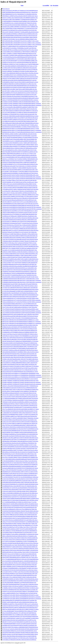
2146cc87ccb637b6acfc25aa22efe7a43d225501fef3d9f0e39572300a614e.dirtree (20, 334)
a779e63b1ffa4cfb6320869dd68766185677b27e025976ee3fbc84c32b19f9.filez (20, 431)
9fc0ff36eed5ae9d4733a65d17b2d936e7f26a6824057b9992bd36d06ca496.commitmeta (22, 177)
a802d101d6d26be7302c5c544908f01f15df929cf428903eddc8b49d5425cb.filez (20, 432)
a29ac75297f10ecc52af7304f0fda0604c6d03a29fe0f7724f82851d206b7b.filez (19, 425)
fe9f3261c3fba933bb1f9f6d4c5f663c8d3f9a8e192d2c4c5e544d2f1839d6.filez (19, 636)
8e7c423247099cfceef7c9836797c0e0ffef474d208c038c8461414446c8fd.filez (19, 155)
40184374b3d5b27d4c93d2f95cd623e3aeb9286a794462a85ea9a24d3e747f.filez (20, 411)
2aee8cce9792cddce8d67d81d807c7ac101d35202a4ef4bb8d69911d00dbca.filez (20, 61)
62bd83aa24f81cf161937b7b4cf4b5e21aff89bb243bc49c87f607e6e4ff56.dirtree (20, 229)
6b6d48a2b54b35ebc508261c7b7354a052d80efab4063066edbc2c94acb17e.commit (21, 129)
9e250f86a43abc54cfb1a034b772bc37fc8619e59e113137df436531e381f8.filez (20, 166)
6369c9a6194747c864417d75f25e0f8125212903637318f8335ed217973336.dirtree (20, 366)
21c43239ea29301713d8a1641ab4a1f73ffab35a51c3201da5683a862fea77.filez (20, 191)
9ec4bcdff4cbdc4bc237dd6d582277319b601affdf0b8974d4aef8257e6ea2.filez (20, 168)
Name (22, 5)
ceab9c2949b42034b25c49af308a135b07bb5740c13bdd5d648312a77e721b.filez (20, 525)
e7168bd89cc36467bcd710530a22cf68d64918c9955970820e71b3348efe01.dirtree (20, 588)
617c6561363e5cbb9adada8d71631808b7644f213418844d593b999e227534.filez (20, 291)
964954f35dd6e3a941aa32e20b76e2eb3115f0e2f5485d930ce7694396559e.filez (20, 406)
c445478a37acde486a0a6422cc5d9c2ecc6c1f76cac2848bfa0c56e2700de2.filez (20, 509)
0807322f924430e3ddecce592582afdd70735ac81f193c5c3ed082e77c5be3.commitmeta (21, 43)
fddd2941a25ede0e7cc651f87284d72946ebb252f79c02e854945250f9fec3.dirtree (20, 634)
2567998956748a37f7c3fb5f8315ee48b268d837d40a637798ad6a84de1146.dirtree (20, 418)
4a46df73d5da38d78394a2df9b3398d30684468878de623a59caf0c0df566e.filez (20, 86)
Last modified (46, 5)
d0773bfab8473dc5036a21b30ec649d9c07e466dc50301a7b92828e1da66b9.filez (20, 538)
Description (55, 5)
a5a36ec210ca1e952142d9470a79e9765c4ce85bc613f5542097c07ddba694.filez (20, 422)
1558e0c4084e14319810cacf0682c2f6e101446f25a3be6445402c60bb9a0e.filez (20, 330)
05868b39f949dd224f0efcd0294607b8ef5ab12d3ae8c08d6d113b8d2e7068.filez (20, 37)
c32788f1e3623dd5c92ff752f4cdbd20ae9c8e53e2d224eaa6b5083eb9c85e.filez (20, 507)
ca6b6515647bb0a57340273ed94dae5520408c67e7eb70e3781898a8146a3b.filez (20, 513)
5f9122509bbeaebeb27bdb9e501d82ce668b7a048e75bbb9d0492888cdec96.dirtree (20, 123)
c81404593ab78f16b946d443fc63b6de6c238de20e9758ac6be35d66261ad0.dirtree (20, 511)
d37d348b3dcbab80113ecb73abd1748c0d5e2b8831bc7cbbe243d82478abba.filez (20, 545)
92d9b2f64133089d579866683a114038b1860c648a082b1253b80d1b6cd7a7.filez (20, 252)
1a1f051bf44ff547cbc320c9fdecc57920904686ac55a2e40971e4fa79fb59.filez (19, 48)
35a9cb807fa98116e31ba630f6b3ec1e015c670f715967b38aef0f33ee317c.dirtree (20, 211)
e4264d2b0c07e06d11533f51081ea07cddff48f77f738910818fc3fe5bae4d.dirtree (20, 586)
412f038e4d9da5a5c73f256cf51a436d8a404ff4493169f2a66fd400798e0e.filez (19, 273)
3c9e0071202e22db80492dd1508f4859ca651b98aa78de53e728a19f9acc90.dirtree (20, 73)
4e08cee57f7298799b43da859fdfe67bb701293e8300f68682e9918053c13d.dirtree (20, 100)
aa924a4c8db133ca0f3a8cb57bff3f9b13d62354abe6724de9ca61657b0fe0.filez (20, 436)
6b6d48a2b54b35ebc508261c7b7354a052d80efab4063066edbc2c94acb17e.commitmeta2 (22, 132)
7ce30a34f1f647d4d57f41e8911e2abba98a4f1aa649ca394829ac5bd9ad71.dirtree (20, 145)
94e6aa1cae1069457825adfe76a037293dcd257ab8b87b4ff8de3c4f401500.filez (20, 257)
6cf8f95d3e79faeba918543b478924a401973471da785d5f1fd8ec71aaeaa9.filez (20, 136)
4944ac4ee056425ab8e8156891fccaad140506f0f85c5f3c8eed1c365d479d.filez (20, 356)
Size (51, 5)
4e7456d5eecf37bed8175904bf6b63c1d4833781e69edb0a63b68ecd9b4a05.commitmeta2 (22, 105)
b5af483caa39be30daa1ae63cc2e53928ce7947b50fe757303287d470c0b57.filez (20, 448)
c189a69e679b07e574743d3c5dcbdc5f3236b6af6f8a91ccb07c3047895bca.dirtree (20, 500)
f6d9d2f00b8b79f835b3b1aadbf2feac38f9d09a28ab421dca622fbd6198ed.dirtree (20, 608)
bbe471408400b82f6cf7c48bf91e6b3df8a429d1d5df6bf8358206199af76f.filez (20, 475)
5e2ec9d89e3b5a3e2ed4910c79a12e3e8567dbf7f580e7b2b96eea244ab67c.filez (20, 121)
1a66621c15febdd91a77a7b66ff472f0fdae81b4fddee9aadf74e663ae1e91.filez (19, 53)
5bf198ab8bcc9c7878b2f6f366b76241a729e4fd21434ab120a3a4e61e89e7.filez (20, 114)
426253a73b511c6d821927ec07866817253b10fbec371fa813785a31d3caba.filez (20, 395)
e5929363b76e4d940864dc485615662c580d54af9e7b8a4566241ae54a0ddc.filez (20, 590)
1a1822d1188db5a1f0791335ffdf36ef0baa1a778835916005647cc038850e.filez (20, 52)
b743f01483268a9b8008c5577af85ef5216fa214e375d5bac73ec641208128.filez (20, 461)
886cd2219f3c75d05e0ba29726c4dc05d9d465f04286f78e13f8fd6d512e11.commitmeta (21, 322)
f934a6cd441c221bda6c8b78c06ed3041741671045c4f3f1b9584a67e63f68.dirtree (20, 616)
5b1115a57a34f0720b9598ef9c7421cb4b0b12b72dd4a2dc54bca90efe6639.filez (20, 112)
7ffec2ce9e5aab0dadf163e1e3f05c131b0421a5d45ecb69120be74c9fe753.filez (19, 150)
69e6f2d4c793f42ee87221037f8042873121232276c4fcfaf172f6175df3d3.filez (20, 232)
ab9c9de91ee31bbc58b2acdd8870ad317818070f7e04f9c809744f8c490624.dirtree (20, 438)
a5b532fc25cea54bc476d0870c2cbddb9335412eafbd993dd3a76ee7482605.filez (20, 423)
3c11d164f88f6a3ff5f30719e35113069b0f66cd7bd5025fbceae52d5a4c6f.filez (19, 75)
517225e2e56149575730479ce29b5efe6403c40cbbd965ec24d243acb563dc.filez (20, 397)
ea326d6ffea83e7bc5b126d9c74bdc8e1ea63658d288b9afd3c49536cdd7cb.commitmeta (21, 597)
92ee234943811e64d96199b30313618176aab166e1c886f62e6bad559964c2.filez (20, 254)
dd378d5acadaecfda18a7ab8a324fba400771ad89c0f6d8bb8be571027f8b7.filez (20, 556)
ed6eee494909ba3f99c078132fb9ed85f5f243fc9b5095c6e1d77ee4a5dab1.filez (20, 600)
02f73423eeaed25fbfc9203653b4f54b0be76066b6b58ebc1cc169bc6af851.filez (20, 25)
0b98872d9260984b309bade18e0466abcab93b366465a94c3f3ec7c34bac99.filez (20, 12)
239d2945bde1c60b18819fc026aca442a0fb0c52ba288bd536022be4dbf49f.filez (20, 266)
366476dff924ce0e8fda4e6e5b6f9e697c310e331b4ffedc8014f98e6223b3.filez (19, 393)
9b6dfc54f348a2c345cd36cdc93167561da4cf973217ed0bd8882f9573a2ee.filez (20, 161)
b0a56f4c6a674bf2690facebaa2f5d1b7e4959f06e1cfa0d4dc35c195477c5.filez (19, 445)
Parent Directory (6, 9)
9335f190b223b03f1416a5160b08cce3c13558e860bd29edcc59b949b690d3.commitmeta (22, 375)
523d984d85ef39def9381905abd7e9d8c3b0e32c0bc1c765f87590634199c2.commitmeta (22, 280)
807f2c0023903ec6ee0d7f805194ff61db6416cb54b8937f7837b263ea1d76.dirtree (20, 316)
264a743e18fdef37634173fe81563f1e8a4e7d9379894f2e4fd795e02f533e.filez (20, 270)
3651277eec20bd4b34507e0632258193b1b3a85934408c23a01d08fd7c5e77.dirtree (21, 409)
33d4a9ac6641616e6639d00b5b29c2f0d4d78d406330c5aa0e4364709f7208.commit (21, 205)
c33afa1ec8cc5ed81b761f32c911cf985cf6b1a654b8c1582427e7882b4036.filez (20, 491)
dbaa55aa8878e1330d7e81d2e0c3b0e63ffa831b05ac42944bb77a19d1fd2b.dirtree (20, 550)
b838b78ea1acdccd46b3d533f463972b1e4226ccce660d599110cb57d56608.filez (20, 465)
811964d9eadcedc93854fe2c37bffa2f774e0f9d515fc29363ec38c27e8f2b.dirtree (20, 404)
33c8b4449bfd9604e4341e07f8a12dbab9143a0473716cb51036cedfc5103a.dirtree (20, 204)
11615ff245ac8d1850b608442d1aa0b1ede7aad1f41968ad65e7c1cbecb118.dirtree (20, 379)
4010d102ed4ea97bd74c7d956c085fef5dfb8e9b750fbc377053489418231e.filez (20, 347)
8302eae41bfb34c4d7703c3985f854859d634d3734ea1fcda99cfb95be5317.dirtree (20, 372)
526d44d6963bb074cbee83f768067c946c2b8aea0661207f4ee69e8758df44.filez (20, 284)
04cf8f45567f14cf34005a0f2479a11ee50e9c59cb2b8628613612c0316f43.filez (20, 30)
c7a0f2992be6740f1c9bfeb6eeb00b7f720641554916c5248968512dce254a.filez (20, 490)
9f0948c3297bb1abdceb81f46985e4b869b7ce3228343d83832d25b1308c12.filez (20, 170)
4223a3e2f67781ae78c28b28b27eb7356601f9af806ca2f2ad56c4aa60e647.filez (20, 348)
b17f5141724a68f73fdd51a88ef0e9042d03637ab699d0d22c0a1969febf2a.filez (20, 456)
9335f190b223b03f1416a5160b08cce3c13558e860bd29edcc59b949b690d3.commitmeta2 (22, 377)
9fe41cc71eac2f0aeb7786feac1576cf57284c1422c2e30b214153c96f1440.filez (20, 180)
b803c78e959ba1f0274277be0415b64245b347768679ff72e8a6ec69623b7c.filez (20, 463)
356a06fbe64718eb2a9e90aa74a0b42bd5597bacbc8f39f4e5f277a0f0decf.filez (19, 272)
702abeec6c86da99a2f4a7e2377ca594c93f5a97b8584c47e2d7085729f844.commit (20, 298)
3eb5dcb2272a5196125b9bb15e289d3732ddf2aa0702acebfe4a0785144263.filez (20, 78)
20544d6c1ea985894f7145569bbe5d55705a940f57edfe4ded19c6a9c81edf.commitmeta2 (22, 384)
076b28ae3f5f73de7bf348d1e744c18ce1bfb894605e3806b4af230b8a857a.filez (20, 39)
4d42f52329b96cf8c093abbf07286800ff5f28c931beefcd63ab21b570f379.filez (19, 95)
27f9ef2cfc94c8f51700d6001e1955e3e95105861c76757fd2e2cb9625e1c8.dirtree (20, 196)
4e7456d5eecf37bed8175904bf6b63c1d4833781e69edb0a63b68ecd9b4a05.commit (21, 102)
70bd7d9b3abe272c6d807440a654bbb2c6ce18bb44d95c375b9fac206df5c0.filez (20, 234)
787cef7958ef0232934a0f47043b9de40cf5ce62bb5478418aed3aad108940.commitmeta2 (22, 313)
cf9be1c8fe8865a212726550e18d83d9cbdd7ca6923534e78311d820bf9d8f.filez (20, 531)
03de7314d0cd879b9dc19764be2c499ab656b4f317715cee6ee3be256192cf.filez (20, 28)
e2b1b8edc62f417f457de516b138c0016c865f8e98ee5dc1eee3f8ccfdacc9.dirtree (20, 570)
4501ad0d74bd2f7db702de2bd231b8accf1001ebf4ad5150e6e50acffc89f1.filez (20, 354)
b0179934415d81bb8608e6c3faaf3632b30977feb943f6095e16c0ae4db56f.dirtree (20, 447)
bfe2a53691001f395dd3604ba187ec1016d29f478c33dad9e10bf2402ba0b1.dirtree (20, 484)
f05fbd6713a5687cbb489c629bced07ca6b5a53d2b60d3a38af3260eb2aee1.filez (20, 602)
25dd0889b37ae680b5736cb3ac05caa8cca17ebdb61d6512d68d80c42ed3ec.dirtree (20, 195)
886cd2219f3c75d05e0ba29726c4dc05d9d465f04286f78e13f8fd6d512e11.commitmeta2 (22, 323)
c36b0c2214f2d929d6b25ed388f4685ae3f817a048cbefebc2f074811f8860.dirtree (20, 493)
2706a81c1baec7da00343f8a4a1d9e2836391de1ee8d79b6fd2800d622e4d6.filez (20, 338)
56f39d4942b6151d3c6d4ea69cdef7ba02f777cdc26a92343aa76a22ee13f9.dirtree (20, 223)
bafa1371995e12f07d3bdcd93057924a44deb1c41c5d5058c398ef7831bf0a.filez (20, 470)
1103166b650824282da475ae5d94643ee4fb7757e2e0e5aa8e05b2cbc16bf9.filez (20, 407)
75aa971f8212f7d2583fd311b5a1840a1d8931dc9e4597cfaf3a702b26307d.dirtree (20, 239)
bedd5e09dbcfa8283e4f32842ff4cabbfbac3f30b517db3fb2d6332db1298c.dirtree (20, 482)
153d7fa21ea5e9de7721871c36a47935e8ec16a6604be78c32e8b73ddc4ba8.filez (20, 263)
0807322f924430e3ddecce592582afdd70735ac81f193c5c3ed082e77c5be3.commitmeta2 (22, 45)
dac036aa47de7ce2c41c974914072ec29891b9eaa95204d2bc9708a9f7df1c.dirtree (20, 549)
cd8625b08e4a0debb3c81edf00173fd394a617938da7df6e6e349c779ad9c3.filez (20, 524)
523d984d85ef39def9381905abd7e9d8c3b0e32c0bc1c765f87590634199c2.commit (21, 279)
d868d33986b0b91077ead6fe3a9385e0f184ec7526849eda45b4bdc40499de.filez (20, 547)
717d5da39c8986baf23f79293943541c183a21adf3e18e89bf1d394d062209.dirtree (20, 305)
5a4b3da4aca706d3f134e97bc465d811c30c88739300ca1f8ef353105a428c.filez (20, 109)
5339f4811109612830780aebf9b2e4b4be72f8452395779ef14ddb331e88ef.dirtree (20, 359)
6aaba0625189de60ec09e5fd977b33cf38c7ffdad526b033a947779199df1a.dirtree (20, 125)
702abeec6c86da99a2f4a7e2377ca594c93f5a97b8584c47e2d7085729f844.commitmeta (21, 300)
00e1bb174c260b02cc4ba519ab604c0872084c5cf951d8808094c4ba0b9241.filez (20, 18)
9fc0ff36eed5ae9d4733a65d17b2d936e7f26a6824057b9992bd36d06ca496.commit (20, 175)
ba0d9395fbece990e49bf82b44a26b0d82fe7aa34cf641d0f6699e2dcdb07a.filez (20, 466)
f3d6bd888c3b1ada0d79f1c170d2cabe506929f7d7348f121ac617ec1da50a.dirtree (20, 604)
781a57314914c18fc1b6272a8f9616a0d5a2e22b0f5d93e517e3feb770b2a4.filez (20, 307)
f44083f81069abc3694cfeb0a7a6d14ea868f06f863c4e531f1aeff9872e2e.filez (19, 620)
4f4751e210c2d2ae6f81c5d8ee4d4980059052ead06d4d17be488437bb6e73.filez (20, 107)
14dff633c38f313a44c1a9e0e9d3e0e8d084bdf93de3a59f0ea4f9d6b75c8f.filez (19, 184)
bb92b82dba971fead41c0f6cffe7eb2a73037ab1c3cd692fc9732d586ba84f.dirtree (20, 473)
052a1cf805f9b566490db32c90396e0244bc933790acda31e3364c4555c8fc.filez (20, 36)
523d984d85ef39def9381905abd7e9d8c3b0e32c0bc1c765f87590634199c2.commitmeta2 (22, 282)
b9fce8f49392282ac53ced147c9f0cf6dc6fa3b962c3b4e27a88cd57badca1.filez (19, 454)
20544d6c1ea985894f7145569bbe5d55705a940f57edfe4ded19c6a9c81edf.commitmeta (21, 382)
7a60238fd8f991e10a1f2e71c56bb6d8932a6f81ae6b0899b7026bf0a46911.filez (20, 141)
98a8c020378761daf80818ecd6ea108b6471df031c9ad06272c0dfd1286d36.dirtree (20, 259)
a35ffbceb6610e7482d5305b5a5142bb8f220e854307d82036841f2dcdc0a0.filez (20, 427)
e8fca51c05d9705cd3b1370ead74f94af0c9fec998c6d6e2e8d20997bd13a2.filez (20, 575)
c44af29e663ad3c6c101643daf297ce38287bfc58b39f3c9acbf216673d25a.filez (20, 495)
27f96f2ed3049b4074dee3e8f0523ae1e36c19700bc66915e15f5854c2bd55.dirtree (20, 198)
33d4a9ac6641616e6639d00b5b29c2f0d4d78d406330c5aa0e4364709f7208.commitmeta (22, 207)
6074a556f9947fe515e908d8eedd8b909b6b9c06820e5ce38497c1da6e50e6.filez (20, 363)
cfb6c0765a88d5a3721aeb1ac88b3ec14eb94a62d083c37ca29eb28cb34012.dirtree (20, 534)
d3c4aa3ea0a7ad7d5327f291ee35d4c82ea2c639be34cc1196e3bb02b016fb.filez (20, 540)
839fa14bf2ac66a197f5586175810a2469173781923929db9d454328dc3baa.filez (20, 318)
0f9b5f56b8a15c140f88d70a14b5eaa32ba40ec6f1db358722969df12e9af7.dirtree (20, 16)
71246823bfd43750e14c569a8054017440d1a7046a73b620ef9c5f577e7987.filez (20, 413)
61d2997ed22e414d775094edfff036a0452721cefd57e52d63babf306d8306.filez (20, 227)
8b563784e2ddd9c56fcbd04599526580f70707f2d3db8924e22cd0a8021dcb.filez (20, 152)
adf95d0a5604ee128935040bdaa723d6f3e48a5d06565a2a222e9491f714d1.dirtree (20, 441)
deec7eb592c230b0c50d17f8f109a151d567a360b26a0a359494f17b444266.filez (20, 563)
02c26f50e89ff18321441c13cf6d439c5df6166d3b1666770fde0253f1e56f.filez (19, 23)
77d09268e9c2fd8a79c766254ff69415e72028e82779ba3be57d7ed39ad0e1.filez (20, 241)
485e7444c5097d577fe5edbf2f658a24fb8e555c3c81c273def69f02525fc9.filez (19, 275)
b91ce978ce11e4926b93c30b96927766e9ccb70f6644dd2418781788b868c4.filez (20, 457)
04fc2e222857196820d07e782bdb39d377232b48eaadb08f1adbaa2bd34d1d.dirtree (20, 32)
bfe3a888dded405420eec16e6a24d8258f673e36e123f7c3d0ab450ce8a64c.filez (20, 486)
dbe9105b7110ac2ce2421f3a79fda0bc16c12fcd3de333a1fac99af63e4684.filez (19, 554)
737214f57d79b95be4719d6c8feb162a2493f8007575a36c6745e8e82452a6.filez (20, 400)
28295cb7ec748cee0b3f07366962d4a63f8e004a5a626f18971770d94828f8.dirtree (20, 386)
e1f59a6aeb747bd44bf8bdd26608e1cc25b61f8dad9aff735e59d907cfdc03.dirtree (20, 568)
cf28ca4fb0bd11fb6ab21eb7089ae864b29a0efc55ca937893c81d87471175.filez (20, 532)
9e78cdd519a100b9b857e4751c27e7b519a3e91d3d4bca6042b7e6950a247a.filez (20, 164)
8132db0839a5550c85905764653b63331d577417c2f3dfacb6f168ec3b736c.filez (20, 370)
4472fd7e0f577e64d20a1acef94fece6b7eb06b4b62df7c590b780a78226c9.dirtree (20, 350)
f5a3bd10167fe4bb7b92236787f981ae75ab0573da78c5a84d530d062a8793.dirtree (20, 606)
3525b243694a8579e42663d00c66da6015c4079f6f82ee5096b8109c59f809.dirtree (20, 345)
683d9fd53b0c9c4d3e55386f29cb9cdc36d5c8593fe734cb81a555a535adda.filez (20, 297)
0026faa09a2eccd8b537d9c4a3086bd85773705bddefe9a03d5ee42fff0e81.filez (20, 19)
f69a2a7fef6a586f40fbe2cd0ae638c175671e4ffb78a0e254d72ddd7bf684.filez (19, 613)
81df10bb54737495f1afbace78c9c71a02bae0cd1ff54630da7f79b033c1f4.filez (19, 243)
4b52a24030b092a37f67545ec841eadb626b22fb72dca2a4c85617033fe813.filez (20, 93)
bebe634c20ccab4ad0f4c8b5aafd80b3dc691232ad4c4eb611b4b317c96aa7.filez (20, 481)
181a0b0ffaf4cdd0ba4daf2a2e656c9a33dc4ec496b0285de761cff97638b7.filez (19, 264)
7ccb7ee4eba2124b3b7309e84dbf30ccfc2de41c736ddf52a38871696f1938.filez (20, 143)
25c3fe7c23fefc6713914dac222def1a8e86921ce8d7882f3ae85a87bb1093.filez (20, 193)
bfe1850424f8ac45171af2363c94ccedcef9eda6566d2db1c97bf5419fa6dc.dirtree (20, 488)
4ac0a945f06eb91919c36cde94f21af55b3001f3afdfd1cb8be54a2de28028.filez (20, 87)
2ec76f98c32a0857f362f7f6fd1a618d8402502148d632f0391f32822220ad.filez (20, 68)
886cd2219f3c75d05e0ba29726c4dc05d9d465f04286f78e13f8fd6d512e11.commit (20, 320)
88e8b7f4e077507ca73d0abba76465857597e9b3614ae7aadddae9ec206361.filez (20, 248)
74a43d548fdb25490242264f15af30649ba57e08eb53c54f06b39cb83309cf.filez (20, 238)
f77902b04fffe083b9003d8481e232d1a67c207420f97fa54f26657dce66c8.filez (20, 624)
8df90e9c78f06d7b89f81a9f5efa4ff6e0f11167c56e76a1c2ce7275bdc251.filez (19, 154)
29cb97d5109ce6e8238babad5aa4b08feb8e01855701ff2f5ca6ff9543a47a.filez (19, 200)
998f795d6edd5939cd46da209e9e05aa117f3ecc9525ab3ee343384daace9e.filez (20, 329)
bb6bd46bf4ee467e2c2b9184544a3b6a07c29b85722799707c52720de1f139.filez (20, 472)
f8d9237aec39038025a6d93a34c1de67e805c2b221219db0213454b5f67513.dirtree (20, 609)
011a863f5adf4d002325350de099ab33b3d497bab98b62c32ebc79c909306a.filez (20, 21)
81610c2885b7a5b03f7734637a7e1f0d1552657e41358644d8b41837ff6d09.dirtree (20, 389)
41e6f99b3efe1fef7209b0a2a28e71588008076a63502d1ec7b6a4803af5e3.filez (20, 216)
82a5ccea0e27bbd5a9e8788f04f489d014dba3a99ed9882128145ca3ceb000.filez (20, 245)
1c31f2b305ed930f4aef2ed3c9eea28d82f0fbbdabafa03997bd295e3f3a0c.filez (19, 57)
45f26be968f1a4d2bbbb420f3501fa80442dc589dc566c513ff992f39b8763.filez (20, 220)
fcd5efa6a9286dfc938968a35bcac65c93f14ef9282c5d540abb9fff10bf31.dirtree (20, 631)
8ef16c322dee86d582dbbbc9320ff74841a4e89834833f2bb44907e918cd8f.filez (20, 157)
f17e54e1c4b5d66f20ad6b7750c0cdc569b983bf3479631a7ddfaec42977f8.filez (20, 611)
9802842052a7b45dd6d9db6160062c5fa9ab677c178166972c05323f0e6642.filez (20, 414)
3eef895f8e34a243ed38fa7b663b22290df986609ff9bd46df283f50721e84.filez (19, 80)
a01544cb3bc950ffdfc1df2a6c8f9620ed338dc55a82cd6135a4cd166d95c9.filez (20, 420)
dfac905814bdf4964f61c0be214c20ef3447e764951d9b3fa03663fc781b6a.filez (20, 565)
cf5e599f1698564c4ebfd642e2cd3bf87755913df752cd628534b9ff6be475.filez (20, 529)
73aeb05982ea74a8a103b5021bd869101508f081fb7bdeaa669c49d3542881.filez (20, 236)
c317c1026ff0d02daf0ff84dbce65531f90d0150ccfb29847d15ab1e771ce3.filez (19, 502)
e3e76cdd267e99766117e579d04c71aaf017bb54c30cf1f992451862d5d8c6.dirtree (20, 572)
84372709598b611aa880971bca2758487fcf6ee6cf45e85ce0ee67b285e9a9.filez (20, 416)
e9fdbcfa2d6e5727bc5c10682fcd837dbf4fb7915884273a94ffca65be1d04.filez (19, 577)
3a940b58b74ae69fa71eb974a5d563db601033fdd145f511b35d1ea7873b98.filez (20, 70)
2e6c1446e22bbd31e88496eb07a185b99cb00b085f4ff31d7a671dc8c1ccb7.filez (20, 66)
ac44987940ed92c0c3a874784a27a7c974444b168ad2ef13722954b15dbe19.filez (20, 440)
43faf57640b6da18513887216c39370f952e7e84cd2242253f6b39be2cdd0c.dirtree (20, 218)
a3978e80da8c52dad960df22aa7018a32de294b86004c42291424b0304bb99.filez (20, 434)
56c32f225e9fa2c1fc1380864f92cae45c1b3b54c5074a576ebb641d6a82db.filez (20, 221)
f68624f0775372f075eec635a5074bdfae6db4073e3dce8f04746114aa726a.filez (20, 622)
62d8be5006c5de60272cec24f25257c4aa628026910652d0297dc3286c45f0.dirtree (20, 230)
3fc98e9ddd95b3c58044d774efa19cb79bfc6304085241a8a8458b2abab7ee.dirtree (20, 82)
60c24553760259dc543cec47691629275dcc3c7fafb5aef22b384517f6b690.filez (20, 225)
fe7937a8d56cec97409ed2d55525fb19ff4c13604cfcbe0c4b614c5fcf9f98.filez (19, 640)
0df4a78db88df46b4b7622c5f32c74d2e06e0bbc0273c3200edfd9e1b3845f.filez (20, 14)
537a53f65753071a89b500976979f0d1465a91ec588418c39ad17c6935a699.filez (20, 288)
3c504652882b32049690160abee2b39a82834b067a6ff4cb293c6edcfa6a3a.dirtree (20, 77)
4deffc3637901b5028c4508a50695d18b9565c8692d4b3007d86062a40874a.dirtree (21, 98)
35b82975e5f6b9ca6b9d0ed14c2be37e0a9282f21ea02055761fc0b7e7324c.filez (20, 213)
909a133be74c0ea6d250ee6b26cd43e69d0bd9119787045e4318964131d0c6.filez (20, 325)
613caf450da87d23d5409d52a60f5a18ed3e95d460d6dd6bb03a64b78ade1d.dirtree (20, 289)
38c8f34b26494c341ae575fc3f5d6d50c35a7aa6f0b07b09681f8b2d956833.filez (20, 214)
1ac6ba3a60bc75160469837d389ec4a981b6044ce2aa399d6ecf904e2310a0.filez (20, 55)
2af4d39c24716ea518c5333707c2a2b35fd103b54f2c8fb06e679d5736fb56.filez (20, 62)
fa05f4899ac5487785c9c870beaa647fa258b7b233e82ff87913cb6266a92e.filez (20, 625)
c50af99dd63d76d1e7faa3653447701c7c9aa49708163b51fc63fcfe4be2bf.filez (20, 497)
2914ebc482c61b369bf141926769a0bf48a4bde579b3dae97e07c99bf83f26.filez (20, 343)
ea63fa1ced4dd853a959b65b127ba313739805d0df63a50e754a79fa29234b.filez (20, 593)
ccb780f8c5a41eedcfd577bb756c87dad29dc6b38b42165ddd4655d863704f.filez (20, 516)
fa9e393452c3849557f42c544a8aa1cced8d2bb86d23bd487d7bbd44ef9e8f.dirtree (20, 627)
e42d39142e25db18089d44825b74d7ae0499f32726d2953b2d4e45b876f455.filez (20, 581)
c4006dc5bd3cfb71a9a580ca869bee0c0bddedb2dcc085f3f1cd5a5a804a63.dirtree (20, 504)
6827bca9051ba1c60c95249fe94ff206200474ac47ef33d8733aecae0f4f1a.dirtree (20, 368)
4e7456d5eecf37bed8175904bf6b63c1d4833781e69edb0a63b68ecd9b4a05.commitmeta (22, 103)
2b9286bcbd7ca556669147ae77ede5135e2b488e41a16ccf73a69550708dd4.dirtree (20, 64)
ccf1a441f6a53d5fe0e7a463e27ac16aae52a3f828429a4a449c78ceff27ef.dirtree (20, 518)
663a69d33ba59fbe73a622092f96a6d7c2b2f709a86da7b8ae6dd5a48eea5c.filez (20, 293)
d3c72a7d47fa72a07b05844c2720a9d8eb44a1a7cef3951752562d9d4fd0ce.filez (20, 541)
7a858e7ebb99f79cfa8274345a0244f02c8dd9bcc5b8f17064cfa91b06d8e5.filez (20, 139)
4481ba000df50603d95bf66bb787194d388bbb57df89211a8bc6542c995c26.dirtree (20, 352)
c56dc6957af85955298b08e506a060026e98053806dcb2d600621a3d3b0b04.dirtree (21, 499)
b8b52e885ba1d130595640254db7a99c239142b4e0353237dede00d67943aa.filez (20, 452)
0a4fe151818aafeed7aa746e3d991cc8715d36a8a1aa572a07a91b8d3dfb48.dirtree (20, 11)
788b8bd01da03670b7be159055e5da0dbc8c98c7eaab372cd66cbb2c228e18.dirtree (20, 314)
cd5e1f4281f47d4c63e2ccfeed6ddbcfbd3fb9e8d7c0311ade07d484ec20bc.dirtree (20, 520)
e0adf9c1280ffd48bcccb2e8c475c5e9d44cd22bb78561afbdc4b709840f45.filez (20, 566)
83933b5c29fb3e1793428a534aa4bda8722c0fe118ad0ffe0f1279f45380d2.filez (20, 391)
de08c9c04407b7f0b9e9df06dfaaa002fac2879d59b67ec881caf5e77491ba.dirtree (20, 557)
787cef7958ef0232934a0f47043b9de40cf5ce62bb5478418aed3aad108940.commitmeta (21, 311)
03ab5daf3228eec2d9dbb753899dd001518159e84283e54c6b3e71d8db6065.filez (20, 27)
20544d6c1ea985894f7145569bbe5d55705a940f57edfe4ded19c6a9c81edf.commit (20, 381)
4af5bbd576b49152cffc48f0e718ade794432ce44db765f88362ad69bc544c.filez (20, 89)
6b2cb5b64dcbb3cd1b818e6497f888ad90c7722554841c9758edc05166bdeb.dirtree (21, 127)
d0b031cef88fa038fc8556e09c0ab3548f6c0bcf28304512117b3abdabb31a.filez (20, 536)
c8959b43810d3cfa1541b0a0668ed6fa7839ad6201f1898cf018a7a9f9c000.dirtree (20, 506)
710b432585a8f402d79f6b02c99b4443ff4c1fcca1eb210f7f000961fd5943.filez (19, 304)
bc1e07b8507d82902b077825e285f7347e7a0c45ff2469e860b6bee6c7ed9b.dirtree (20, 477)
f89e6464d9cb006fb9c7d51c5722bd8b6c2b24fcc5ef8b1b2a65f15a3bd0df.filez (20, 615)
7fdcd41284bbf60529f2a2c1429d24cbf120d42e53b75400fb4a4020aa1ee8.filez (20, 148)
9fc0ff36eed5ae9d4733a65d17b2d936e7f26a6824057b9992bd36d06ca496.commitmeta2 (22, 179)
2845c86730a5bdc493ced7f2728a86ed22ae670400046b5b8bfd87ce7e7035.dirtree (20, 341)
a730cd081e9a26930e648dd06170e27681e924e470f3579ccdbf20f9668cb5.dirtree (20, 429)
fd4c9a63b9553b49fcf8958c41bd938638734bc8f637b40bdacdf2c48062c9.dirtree (20, 633)
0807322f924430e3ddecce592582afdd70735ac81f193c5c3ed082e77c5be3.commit (20, 41)
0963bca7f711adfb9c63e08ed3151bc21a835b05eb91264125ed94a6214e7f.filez (20, 46)
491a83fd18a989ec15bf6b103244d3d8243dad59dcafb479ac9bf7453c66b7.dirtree (20, 277)
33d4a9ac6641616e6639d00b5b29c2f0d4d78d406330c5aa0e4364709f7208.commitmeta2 (22, 209)
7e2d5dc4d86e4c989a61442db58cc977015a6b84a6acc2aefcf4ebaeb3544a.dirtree (20, 146)
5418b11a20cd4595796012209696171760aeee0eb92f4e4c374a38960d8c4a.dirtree (20, 361)
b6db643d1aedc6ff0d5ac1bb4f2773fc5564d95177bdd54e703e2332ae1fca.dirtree (20, 450)
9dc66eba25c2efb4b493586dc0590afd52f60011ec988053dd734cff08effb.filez (19, 162)
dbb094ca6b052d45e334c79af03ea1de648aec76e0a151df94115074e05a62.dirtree (20, 552)
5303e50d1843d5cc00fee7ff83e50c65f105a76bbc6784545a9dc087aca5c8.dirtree (20, 357)
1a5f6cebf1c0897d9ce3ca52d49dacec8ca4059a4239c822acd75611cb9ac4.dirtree (20, 50)
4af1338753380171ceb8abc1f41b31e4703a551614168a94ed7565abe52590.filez (20, 91)
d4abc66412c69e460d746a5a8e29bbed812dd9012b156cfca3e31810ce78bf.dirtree (20, 543)
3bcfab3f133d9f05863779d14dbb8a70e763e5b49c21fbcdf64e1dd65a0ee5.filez (20, 71)
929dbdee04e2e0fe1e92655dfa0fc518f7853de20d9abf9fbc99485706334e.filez (20, 327)
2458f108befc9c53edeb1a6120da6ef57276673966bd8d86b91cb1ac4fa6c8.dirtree (20, 336)
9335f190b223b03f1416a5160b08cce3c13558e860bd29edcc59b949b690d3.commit (21, 373)
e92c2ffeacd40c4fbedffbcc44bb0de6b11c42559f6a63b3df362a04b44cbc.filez (19, 583)
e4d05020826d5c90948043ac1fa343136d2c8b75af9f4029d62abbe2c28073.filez (20, 574)
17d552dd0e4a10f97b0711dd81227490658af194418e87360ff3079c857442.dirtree (20, 189)
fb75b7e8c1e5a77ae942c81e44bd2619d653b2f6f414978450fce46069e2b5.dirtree (20, 629)
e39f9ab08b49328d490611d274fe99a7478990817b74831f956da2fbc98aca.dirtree (20, 579)
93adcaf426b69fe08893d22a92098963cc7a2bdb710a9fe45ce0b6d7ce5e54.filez (20, 255)
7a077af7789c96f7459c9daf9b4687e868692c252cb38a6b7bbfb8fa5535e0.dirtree (20, 137)
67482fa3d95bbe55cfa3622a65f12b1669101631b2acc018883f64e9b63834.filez (20, 388)
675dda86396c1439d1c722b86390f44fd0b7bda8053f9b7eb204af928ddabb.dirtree (20, 295)
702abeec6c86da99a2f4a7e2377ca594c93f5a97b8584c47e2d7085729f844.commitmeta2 (22, 302)
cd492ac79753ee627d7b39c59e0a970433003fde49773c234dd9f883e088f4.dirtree (20, 522)
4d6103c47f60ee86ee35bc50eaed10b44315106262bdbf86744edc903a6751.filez (20, 96)
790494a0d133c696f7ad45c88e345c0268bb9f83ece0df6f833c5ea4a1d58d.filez (20, 402)
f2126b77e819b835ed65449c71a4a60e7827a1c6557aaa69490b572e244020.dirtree (20, 618)
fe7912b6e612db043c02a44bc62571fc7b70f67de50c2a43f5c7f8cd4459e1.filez (20, 638)
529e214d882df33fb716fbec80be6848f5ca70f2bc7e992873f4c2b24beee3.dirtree (20, 286)
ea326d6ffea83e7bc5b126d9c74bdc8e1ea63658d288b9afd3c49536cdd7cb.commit (20, 595)
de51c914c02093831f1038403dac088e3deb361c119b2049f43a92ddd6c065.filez (20, 561)
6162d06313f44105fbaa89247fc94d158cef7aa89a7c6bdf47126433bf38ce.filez (20, 364)
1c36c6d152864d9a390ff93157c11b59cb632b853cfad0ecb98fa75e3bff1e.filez (19, 59)
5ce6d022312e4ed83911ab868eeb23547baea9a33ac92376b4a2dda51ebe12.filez (20, 120)
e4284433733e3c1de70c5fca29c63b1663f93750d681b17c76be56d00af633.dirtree (20, 591)
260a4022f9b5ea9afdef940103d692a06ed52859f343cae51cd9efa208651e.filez (20, 268)
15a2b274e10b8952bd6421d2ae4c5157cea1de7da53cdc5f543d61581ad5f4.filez (20, 186)
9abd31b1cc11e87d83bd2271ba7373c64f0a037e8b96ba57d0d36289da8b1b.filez (20, 159)
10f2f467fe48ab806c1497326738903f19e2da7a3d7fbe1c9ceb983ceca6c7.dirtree (20, 182)
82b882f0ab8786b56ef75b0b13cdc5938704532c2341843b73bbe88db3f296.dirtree (20, 246)
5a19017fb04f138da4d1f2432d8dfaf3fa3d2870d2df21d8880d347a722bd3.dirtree (20, 111)
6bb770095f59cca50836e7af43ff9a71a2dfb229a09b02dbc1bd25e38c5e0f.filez (20, 134)
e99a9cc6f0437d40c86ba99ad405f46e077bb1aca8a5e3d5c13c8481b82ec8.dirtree (20, 584)
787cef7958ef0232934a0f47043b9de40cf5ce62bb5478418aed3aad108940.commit (20, 309)
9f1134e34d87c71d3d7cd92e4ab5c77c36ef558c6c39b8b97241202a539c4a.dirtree (20, 171)
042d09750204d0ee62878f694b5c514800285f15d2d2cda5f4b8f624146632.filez (20, 34)
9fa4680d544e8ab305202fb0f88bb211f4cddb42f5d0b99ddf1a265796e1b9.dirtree (20, 173)
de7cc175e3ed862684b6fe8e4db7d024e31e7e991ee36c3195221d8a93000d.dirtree (20, 559)
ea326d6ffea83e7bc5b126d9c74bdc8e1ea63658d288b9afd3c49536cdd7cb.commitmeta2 (22, 599)
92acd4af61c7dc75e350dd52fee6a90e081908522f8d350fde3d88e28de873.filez (20, 250)
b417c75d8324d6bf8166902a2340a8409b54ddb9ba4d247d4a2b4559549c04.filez (20, 459)
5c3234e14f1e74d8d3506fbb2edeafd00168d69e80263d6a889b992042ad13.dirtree (20, 116)
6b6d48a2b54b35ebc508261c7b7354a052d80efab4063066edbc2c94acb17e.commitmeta (22, 130)
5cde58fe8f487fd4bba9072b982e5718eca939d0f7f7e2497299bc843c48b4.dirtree (20, 118)
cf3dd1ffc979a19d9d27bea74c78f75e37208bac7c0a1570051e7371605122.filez (20, 527)
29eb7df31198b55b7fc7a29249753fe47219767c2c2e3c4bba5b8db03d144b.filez (20, 202)
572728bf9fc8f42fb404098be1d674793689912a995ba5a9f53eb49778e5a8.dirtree (20, 398)
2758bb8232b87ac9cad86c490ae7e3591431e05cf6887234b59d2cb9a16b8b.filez (20, 339)
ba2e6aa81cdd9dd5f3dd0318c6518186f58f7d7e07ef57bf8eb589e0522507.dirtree (20, 468)
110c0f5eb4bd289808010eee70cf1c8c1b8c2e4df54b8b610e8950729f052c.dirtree (20, 261)
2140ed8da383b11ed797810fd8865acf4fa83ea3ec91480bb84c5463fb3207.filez (20, 332)
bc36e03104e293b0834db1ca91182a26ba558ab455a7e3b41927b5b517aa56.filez (20, 479)
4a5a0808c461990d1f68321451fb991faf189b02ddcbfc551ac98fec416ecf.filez (19, 84)
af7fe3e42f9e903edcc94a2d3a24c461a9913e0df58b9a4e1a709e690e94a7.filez (20, 443)
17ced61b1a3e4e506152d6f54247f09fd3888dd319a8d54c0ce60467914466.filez (20, 188)
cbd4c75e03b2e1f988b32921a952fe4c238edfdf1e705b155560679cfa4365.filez (20, 515)
